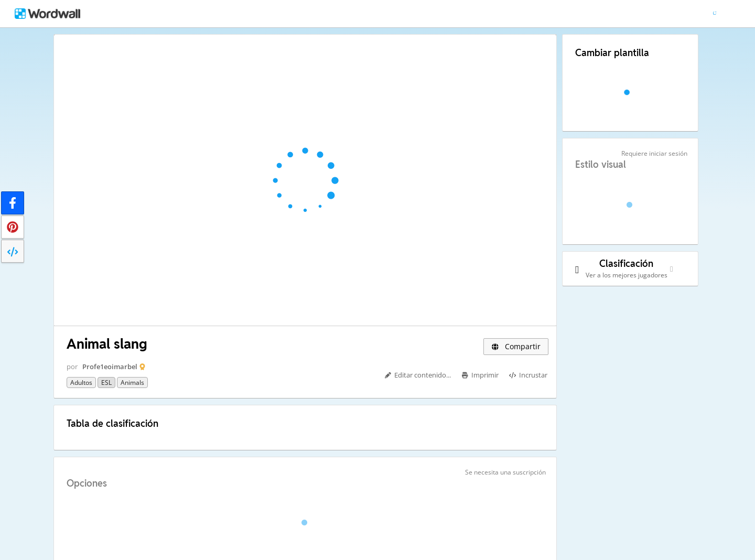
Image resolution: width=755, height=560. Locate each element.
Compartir (516, 346)
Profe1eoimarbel (110, 367)
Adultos (81, 383)
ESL (106, 383)
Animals (132, 383)
